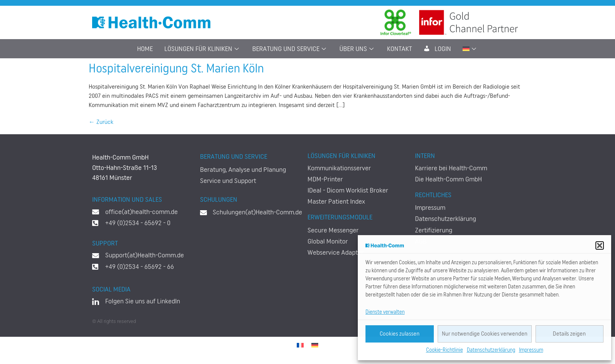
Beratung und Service (290, 49)
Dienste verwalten (385, 312)
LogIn (437, 49)
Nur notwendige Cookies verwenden (485, 334)
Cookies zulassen (400, 334)
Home (145, 49)
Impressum (531, 350)
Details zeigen (569, 334)
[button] (600, 245)
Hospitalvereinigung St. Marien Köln (176, 69)
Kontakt (399, 49)
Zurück (101, 122)
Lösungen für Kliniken (203, 49)
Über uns (357, 49)
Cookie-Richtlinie (445, 350)
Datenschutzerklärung (491, 350)
